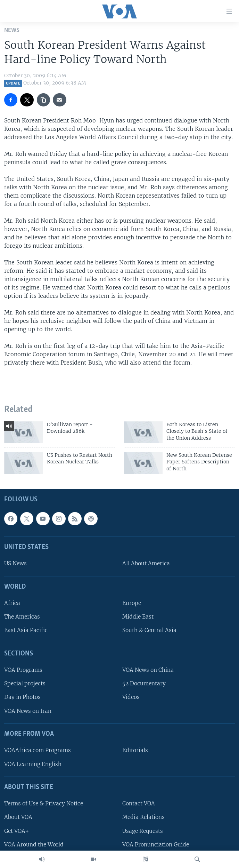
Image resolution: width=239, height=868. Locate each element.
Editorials (135, 750)
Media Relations (143, 817)
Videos (131, 697)
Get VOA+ (17, 831)
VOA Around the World (34, 845)
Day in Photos (22, 697)
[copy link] (43, 100)
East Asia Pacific (26, 630)
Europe (132, 603)
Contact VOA (139, 803)
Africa (12, 603)
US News (15, 563)
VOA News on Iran (28, 711)
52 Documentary (144, 683)
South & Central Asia (149, 630)
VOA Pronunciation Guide (156, 845)
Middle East (138, 617)
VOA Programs (23, 670)
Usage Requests (143, 831)
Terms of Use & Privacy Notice (44, 803)
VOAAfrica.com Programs (38, 750)
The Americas (22, 617)
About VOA (18, 817)
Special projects (25, 683)
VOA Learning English (33, 764)
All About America (146, 563)
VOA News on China (148, 670)
